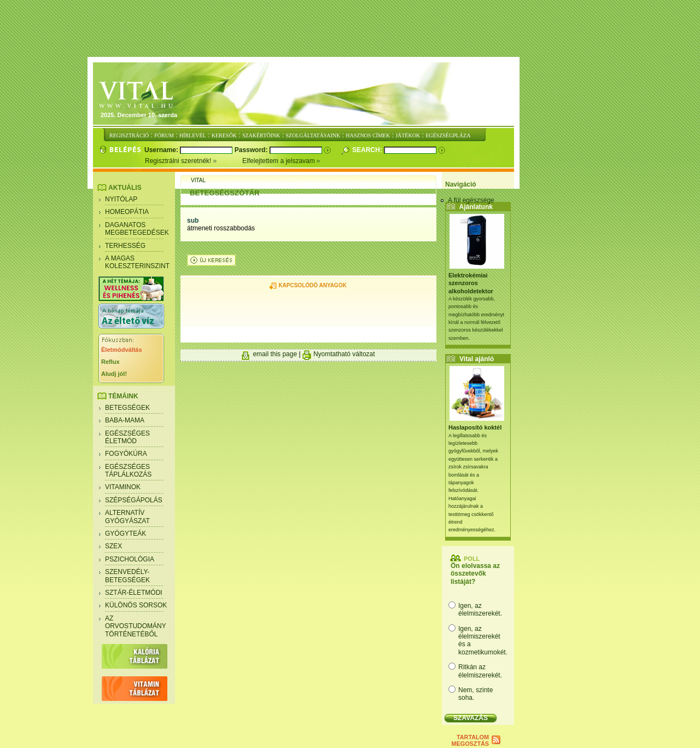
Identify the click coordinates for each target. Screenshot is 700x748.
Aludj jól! (114, 374)
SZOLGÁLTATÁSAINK (313, 135)
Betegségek (127, 408)
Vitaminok (123, 487)
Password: (252, 150)
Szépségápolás (134, 500)
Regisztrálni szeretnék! (194, 161)
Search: (368, 150)
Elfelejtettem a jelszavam (281, 161)
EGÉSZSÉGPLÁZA (448, 135)
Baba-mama (125, 420)
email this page (275, 354)
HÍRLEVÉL (193, 135)
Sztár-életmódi (134, 593)
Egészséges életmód (127, 437)
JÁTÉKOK (408, 135)
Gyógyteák (126, 534)
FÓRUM (164, 135)
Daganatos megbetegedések (137, 229)
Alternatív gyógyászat (127, 517)
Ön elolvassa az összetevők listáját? (475, 574)
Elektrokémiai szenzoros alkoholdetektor (471, 283)
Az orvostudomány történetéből (136, 626)
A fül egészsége (471, 200)
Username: (162, 150)
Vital (198, 180)
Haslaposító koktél (475, 427)
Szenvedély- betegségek (127, 576)
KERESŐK (224, 135)
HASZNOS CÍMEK (368, 135)
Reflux (110, 362)
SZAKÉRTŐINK (261, 135)
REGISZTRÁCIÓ (129, 135)
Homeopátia (127, 212)
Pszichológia (130, 559)
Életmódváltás (122, 350)
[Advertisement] (350, 29)
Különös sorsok (136, 605)
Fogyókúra (126, 454)
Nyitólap (121, 199)
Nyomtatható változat (344, 354)
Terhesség (125, 246)
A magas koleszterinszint (137, 262)
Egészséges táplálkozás (128, 471)
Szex (113, 546)
